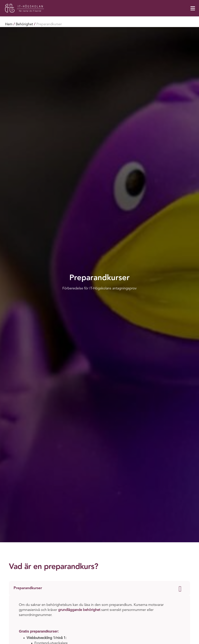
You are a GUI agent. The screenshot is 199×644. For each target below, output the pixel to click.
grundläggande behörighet (79, 610)
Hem (9, 24)
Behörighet (24, 24)
